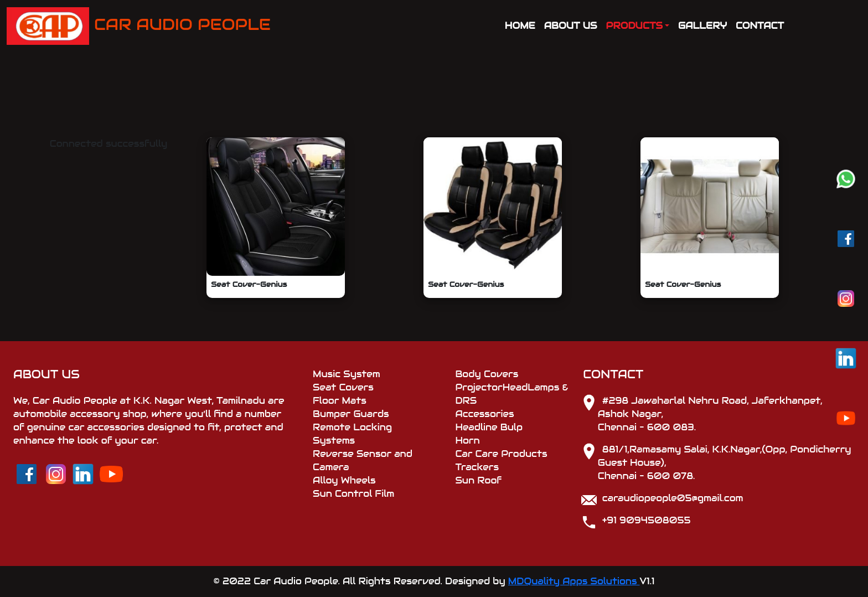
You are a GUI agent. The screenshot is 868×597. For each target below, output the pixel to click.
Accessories (484, 414)
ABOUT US (571, 26)
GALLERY (702, 26)
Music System (347, 374)
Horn (467, 441)
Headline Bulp (489, 427)
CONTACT (760, 26)
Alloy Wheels (344, 480)
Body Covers (487, 374)
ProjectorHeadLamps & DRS (512, 394)
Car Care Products (501, 454)
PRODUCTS (634, 26)
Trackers (477, 467)
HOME (520, 26)
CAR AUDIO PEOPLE (139, 26)
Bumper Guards (351, 414)
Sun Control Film (353, 494)
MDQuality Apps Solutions (574, 581)
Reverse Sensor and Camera (363, 460)
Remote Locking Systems (352, 434)
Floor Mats (340, 401)
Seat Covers (343, 387)
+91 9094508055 (647, 520)
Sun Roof (478, 480)
